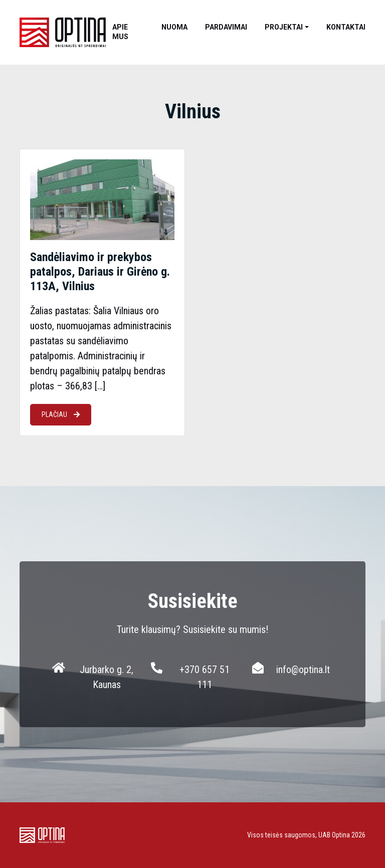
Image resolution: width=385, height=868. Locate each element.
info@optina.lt (303, 670)
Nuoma (174, 27)
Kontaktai (346, 27)
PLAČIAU (61, 414)
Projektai (284, 27)
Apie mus (120, 32)
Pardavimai (226, 27)
